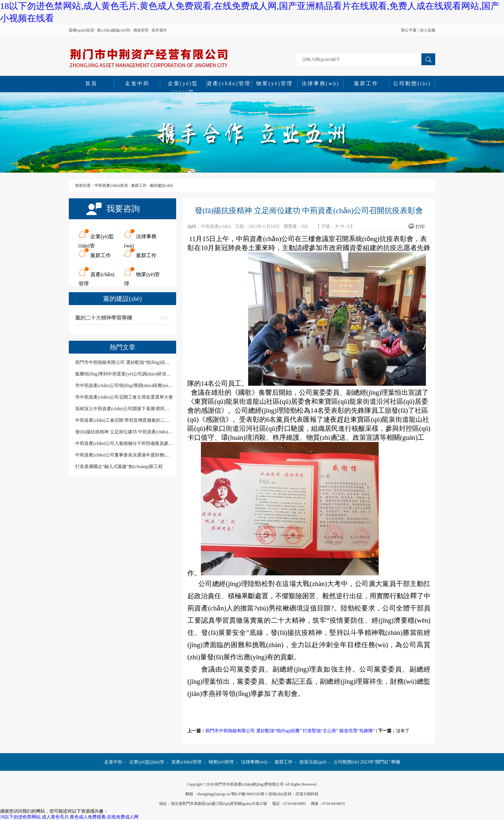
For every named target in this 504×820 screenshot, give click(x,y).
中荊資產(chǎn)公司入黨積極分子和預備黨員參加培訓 (129, 443)
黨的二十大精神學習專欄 (104, 318)
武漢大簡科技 (307, 794)
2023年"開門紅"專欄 (380, 762)
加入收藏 (428, 30)
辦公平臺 (409, 30)
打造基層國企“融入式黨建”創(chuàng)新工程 (119, 467)
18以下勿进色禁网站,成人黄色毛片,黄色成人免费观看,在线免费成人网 (69, 817)
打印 (420, 227)
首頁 (91, 83)
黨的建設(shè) (161, 185)
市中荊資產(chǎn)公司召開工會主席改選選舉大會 (124, 397)
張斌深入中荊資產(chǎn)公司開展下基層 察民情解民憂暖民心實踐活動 (145, 409)
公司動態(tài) (412, 83)
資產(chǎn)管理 (229, 83)
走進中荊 (137, 83)
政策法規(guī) (313, 762)
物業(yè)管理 (274, 83)
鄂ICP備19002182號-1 (249, 794)
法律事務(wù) (320, 83)
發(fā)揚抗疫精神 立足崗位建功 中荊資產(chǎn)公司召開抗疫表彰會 (142, 432)
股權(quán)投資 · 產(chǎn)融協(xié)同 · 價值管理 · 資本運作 (118, 30)
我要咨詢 (123, 209)
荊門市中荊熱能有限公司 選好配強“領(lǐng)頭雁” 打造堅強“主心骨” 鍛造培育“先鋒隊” (290, 731)
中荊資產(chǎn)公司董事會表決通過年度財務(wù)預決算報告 (135, 455)
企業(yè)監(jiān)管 (183, 84)
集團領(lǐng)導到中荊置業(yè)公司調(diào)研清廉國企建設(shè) (136, 374)
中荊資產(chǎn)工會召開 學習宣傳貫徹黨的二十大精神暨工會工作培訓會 (147, 420)
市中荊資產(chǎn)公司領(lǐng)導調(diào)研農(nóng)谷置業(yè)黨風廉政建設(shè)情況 (157, 386)
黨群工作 (366, 83)
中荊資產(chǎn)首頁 (111, 185)
